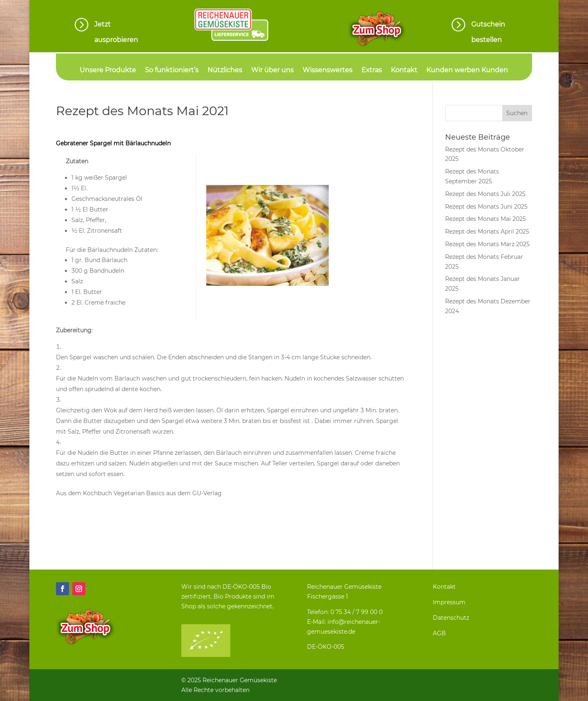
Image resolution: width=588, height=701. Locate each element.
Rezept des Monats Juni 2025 (486, 207)
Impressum (449, 602)
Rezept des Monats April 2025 (487, 231)
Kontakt (404, 71)
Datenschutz (451, 618)
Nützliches (225, 71)
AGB (439, 633)
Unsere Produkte (108, 71)
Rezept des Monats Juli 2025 (485, 194)
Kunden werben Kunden (467, 71)
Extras (372, 71)
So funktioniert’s (172, 71)
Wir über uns (272, 71)
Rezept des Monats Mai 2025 (486, 219)
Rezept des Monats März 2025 (487, 244)
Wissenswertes (327, 71)
